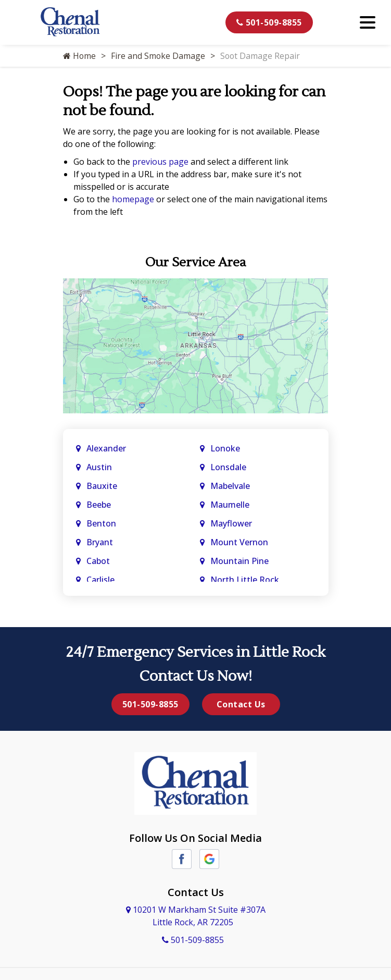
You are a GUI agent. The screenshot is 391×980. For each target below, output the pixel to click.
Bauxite (102, 486)
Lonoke (225, 448)
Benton (101, 523)
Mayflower (232, 523)
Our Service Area (195, 262)
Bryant (100, 542)
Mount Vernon (240, 542)
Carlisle (102, 580)
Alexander (106, 448)
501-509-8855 (269, 22)
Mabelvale (230, 486)
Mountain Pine (239, 561)
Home (80, 56)
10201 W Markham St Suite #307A (196, 916)
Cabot (99, 561)
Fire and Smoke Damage (159, 56)
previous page (160, 162)
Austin (100, 467)
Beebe (99, 505)
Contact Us (241, 704)
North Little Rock (245, 580)
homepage (133, 199)
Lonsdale (228, 467)
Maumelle (230, 505)
